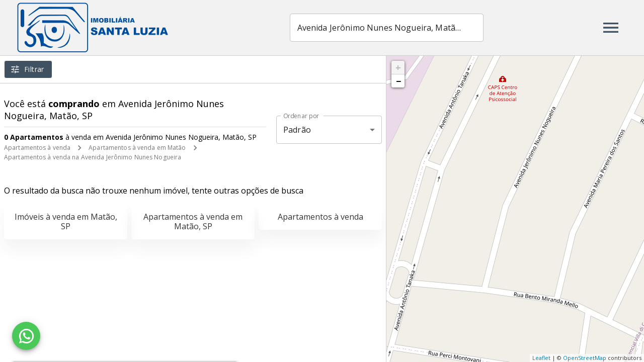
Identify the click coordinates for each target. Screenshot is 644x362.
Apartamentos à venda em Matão (137, 148)
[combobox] (387, 28)
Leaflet (541, 358)
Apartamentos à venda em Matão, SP (193, 221)
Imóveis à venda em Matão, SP (66, 221)
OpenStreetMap (585, 358)
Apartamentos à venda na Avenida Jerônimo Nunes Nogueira (93, 157)
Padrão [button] (297, 130)
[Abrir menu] (611, 28)
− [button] (398, 81)
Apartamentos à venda (37, 148)
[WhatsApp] (26, 336)
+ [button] (398, 67)
